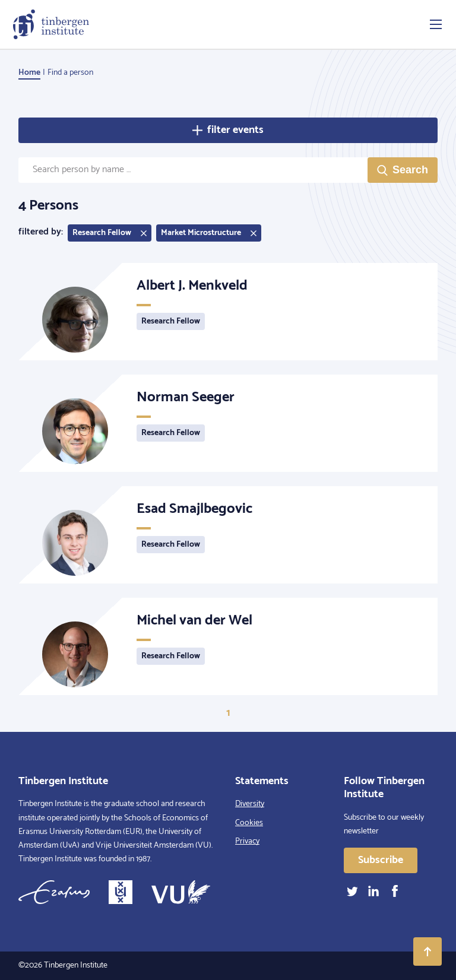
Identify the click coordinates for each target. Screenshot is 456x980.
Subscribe (381, 860)
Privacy (247, 841)
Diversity (250, 804)
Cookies (249, 823)
